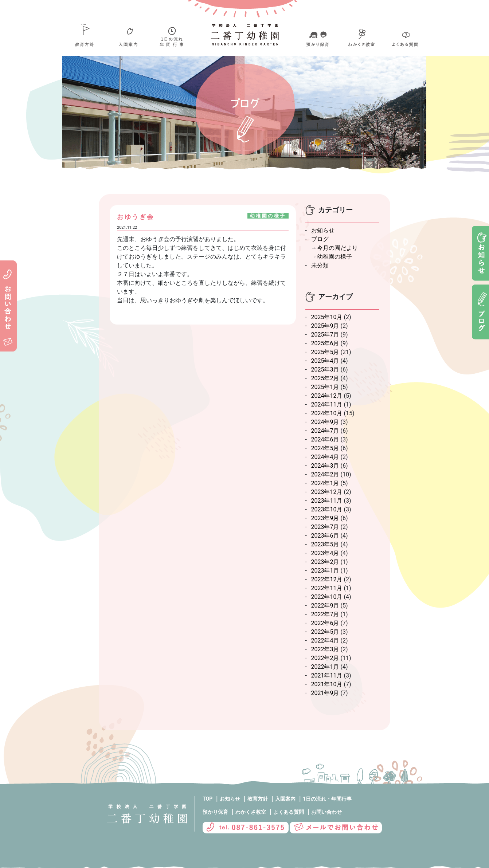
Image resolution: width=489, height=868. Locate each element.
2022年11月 (327, 588)
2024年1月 (325, 483)
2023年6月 (325, 536)
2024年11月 (327, 404)
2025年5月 (325, 352)
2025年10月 (327, 317)
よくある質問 (289, 812)
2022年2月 (325, 658)
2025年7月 (325, 335)
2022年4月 (325, 641)
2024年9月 (325, 422)
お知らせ (323, 230)
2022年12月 (327, 579)
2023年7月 (325, 527)
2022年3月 (325, 649)
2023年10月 (327, 509)
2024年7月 (325, 431)
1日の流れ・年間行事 (327, 799)
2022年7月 (325, 614)
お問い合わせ (326, 812)
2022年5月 (325, 632)
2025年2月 (325, 378)
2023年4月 (325, 553)
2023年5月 (325, 544)
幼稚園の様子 (335, 257)
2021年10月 (327, 684)
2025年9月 (325, 326)
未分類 (320, 265)
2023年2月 (325, 562)
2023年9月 (325, 518)
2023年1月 (325, 571)
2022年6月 (325, 623)
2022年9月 (325, 606)
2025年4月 (325, 361)
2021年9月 (325, 693)
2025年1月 (325, 387)
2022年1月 (325, 667)
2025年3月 (325, 370)
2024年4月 (325, 457)
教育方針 (258, 799)
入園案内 (285, 799)
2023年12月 (327, 492)
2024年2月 (325, 474)
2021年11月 (327, 675)
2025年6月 (325, 343)
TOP (208, 799)
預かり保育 (215, 812)
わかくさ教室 (251, 812)
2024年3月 (325, 466)
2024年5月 (325, 448)
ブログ (320, 239)
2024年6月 (325, 439)
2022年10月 (327, 597)
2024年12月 (327, 396)
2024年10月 (327, 413)
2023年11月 (327, 501)
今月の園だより (337, 248)
